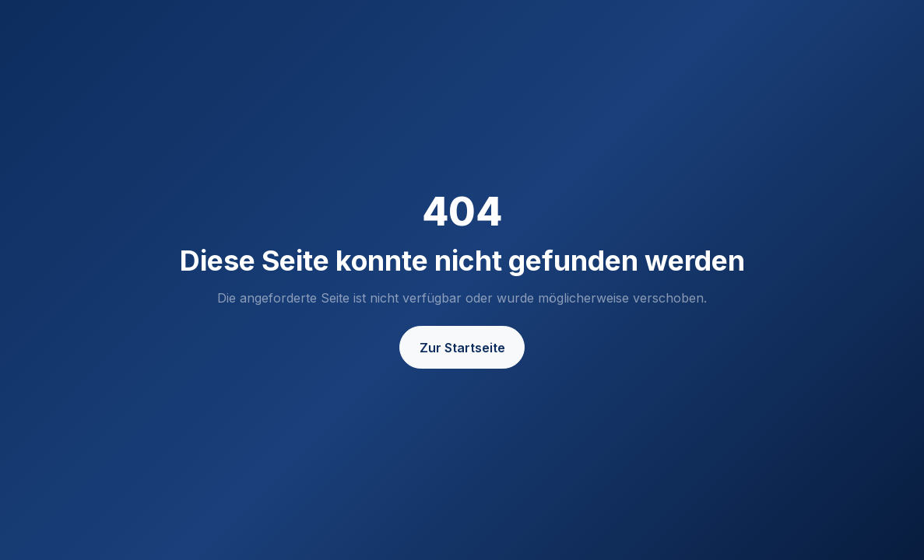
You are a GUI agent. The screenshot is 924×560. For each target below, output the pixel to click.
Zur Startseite (462, 348)
